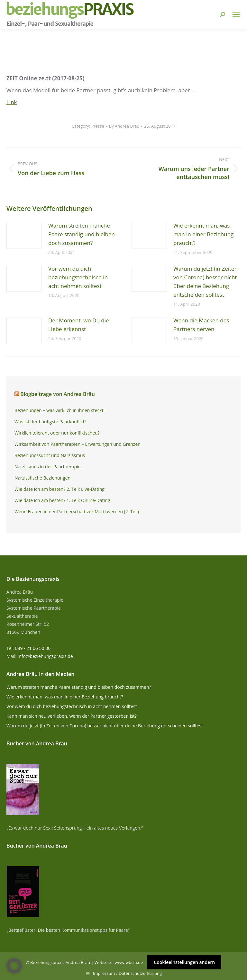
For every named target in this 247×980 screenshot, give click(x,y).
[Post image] (24, 236)
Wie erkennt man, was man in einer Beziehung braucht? (203, 234)
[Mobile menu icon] (236, 14)
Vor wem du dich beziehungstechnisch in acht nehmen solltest (78, 277)
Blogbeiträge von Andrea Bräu (58, 394)
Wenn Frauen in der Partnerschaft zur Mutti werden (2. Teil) (77, 512)
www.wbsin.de (129, 962)
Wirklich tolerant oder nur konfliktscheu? (57, 433)
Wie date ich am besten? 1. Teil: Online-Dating (62, 500)
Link (12, 102)
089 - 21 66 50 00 (33, 648)
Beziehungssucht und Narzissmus (50, 455)
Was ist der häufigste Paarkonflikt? (50, 422)
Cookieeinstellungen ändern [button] (184, 962)
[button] (14, 966)
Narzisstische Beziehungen (42, 478)
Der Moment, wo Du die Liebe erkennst (79, 325)
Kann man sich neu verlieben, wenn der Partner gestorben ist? (72, 716)
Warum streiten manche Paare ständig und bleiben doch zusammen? (82, 234)
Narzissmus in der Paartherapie (47, 467)
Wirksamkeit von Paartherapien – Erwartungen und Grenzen (78, 444)
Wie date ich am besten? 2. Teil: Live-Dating (59, 489)
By (124, 126)
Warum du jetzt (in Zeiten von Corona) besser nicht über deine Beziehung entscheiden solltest (206, 282)
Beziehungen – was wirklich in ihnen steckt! (59, 410)
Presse (98, 126)
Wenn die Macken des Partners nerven (201, 325)
